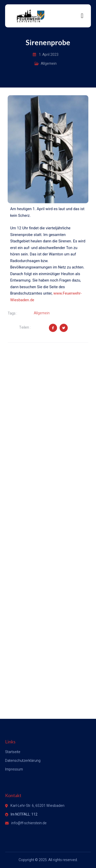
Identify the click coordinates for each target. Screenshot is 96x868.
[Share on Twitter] (64, 328)
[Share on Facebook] (53, 328)
